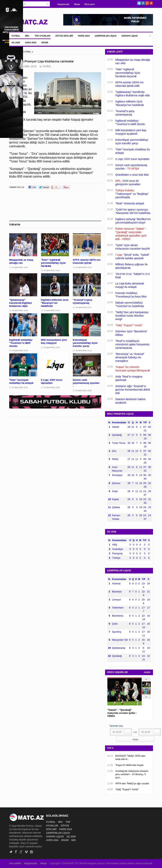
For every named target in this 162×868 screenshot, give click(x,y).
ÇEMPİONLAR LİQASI (106, 36)
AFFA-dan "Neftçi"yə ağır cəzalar (132, 784)
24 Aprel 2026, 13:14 (84, 267)
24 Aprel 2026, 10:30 (52, 387)
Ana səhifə (15, 863)
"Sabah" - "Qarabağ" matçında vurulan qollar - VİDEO (122, 713)
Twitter (139, 3)
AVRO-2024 (31, 43)
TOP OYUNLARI (42, 36)
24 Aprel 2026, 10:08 (84, 391)
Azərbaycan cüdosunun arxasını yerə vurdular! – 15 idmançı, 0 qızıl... (132, 774)
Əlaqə (77, 4)
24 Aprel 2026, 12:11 (84, 307)
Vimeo (26, 852)
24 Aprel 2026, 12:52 (20, 310)
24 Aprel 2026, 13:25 (52, 270)
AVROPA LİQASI (130, 36)
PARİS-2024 (84, 36)
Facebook (143, 3)
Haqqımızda (63, 4)
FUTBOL (16, 36)
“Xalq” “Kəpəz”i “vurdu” (127, 789)
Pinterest (151, 3)
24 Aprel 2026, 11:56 (20, 350)
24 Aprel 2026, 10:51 (20, 387)
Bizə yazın (90, 4)
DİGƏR (45, 43)
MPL (27, 36)
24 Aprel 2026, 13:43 (20, 267)
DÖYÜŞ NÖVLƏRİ (64, 36)
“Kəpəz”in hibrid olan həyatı (130, 765)
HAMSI (147, 672)
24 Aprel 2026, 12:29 (52, 310)
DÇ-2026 (16, 43)
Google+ (147, 3)
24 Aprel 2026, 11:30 (52, 347)
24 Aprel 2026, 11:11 (84, 350)
